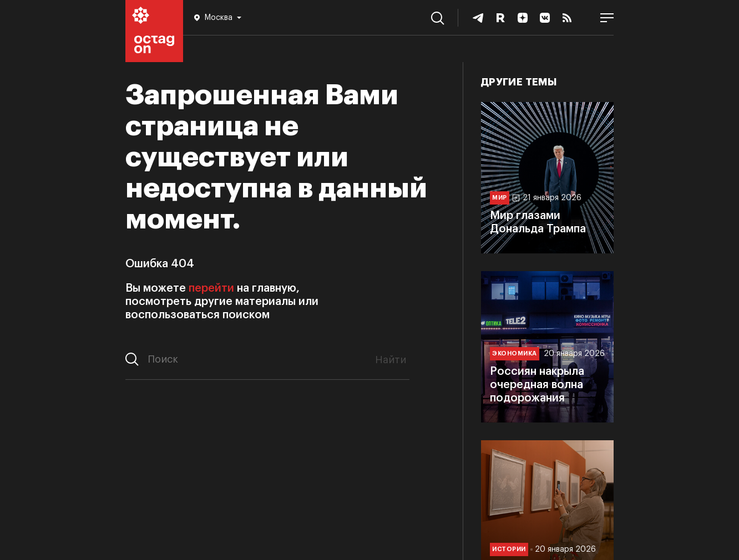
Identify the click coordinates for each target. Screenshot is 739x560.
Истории (509, 549)
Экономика (515, 353)
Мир (500, 198)
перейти (211, 288)
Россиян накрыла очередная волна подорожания (537, 385)
